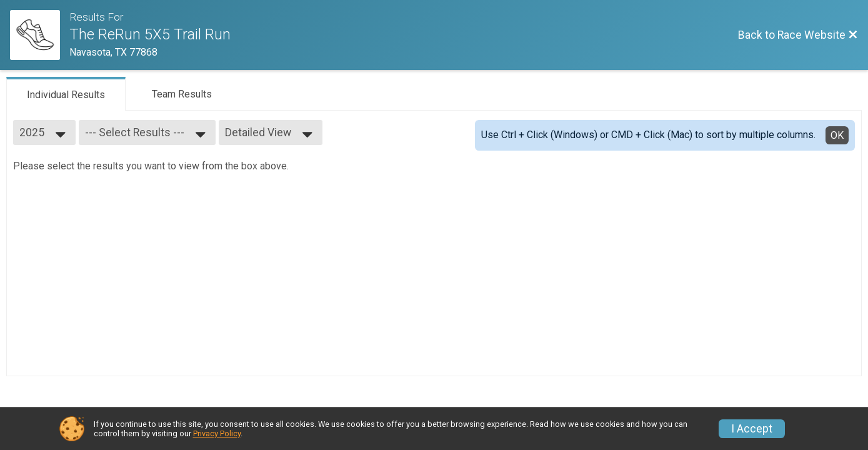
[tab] (66, 94)
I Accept (752, 429)
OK (837, 135)
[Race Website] (40, 35)
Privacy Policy (217, 433)
